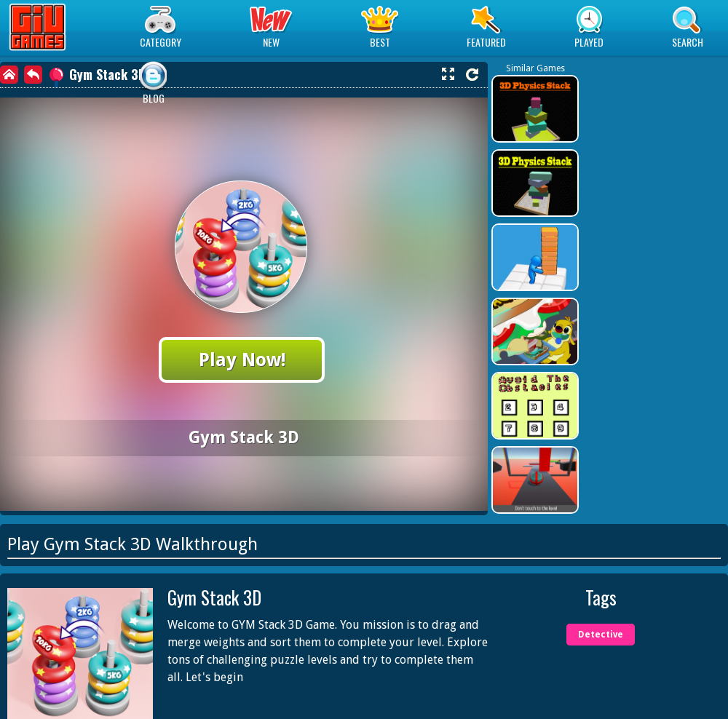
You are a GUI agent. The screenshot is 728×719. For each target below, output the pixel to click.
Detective (601, 635)
